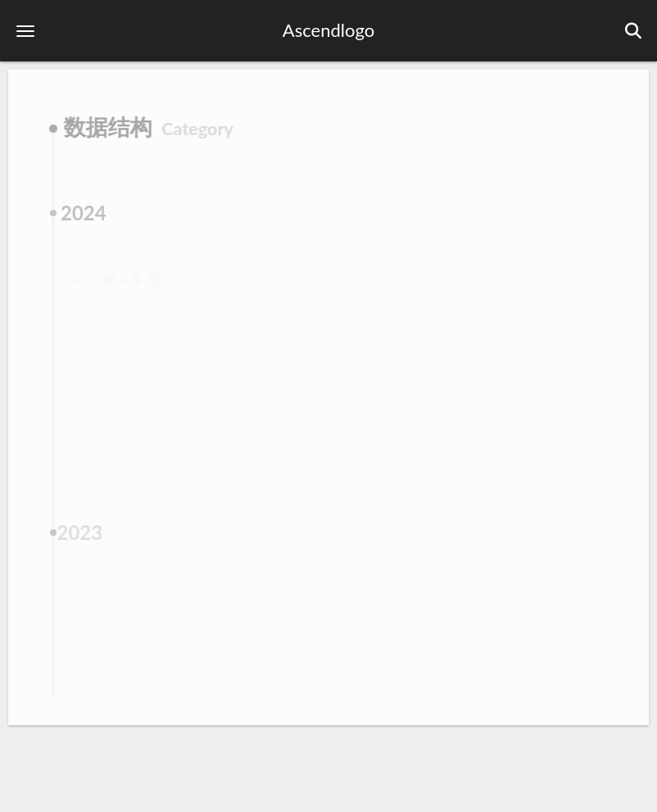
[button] (25, 31)
